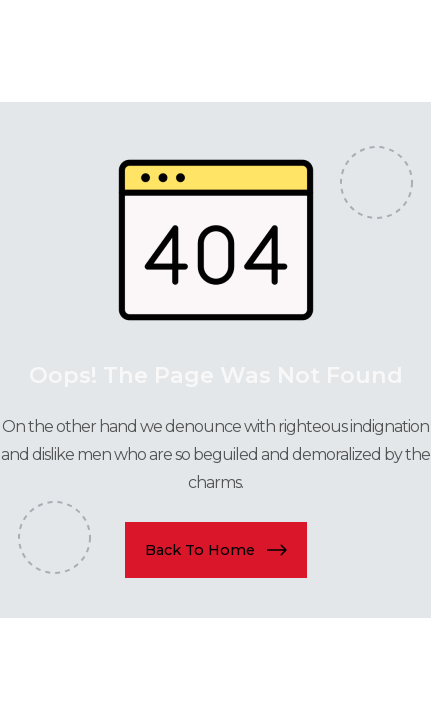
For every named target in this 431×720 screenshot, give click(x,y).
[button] (216, 550)
